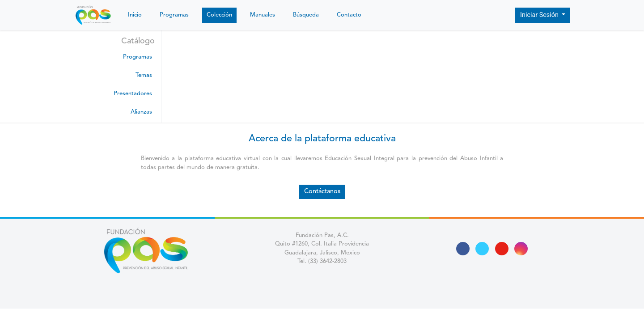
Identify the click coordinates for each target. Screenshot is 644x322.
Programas (174, 15)
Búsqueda (306, 15)
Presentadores (133, 94)
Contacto (349, 15)
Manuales (263, 15)
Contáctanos (322, 192)
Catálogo (138, 41)
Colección (219, 15)
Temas (144, 75)
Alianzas (141, 112)
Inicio (135, 15)
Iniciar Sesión (540, 15)
